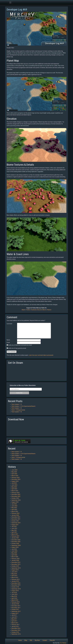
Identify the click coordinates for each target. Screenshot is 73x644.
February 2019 (15, 579)
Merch (44, 310)
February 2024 (15, 478)
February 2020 (15, 559)
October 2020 (15, 544)
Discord (39, 310)
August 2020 (15, 547)
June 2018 (14, 594)
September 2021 (16, 523)
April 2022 (14, 510)
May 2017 (14, 619)
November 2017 (16, 608)
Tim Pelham (63, 643)
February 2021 (15, 536)
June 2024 (14, 470)
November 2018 (16, 585)
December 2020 (16, 540)
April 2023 (14, 489)
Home (20, 640)
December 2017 (16, 606)
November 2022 (16, 496)
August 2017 (15, 613)
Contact (45, 640)
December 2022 (16, 495)
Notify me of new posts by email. (17, 348)
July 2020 (14, 549)
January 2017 (15, 627)
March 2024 (15, 476)
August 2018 (15, 591)
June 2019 (14, 572)
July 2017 (14, 615)
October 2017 (15, 610)
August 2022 (15, 502)
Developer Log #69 (17, 10)
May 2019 (14, 574)
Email (8, 343)
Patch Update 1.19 (17, 404)
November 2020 (16, 542)
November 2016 (16, 630)
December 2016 (16, 628)
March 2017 (15, 623)
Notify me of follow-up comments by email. (20, 345)
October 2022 (15, 498)
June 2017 (14, 617)
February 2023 (15, 493)
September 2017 (16, 611)
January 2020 (15, 560)
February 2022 (15, 513)
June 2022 (14, 506)
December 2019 (16, 562)
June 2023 (14, 485)
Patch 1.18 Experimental (18, 410)
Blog (26, 640)
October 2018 (15, 587)
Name (8, 340)
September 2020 (16, 545)
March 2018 (15, 600)
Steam (23, 310)
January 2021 (15, 538)
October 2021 (15, 521)
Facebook (34, 310)
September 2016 (16, 634)
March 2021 (15, 534)
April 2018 (14, 598)
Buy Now (37, 640)
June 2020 (14, 551)
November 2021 (16, 519)
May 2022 (14, 508)
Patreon (49, 310)
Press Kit (52, 640)
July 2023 (14, 483)
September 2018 (16, 589)
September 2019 (16, 568)
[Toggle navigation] (10, 3)
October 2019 (15, 566)
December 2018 (16, 583)
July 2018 (14, 593)
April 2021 (14, 532)
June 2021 (14, 528)
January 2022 (15, 515)
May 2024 (14, 472)
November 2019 (16, 564)
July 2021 (14, 527)
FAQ (31, 640)
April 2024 (14, 474)
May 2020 (14, 553)
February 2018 (15, 602)
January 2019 (15, 581)
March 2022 (15, 512)
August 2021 (15, 525)
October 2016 (15, 632)
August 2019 (15, 570)
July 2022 (14, 504)
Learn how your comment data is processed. (41, 355)
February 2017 (15, 625)
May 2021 (14, 530)
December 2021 (16, 517)
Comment (9, 324)
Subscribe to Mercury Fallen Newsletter (23, 385)
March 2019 (15, 578)
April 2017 (14, 621)
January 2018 (15, 604)
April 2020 (14, 555)
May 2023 (14, 487)
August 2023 (15, 481)
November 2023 (16, 479)
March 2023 (15, 491)
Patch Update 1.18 (17, 408)
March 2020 (15, 557)
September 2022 (16, 500)
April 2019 (14, 576)
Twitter (28, 310)
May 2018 (14, 596)
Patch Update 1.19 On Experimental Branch (23, 406)
